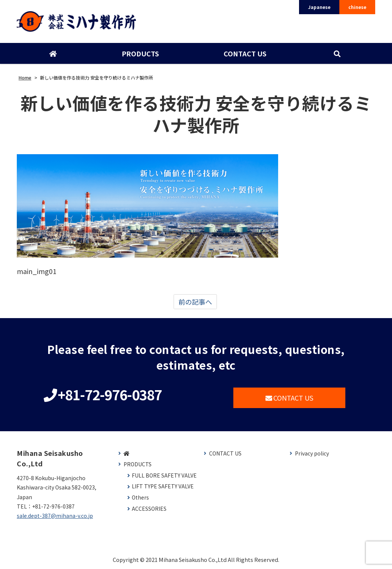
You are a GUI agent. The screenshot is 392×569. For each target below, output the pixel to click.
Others (140, 498)
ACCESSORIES (149, 509)
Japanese (319, 7)
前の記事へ (195, 302)
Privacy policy (312, 453)
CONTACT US (245, 53)
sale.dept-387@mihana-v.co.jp (55, 516)
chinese (357, 7)
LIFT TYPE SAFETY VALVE (163, 486)
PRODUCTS (140, 53)
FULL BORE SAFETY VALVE (164, 475)
